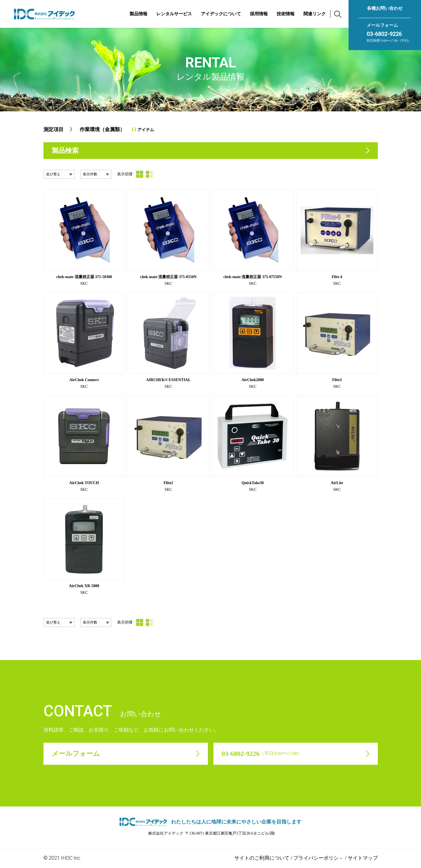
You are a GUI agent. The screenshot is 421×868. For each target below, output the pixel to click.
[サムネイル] (140, 174)
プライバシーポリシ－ (318, 858)
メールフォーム (382, 25)
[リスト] (149, 174)
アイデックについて (221, 14)
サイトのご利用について (262, 858)
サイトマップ (363, 858)
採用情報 (259, 14)
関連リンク (315, 14)
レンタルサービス (174, 14)
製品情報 (138, 14)
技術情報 (286, 14)
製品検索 (65, 151)
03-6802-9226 (384, 34)
